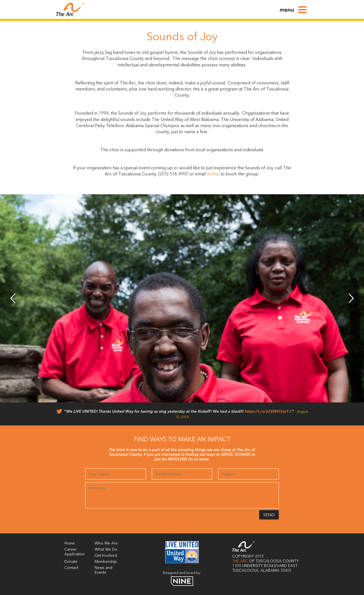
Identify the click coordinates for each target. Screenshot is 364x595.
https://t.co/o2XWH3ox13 (268, 412)
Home (69, 543)
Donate (71, 562)
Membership (106, 562)
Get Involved (106, 556)
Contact (71, 568)
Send (269, 515)
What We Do (106, 549)
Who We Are (106, 543)
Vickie (213, 174)
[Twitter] (59, 413)
